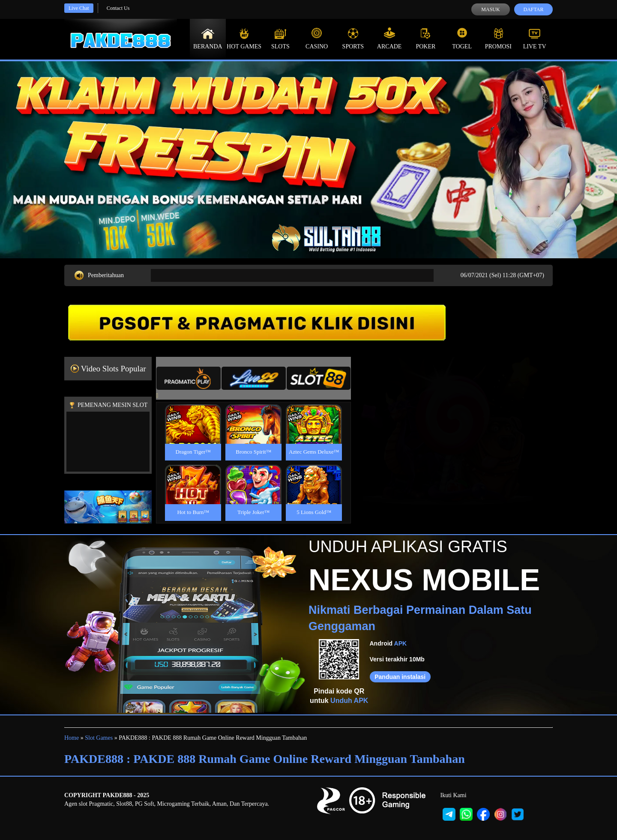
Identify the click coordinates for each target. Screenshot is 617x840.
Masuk (490, 9)
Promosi (498, 39)
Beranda (208, 39)
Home (72, 738)
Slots (280, 39)
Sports (353, 39)
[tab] (189, 378)
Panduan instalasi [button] (400, 677)
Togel (462, 39)
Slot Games (99, 738)
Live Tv (535, 39)
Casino (317, 39)
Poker (425, 39)
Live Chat (79, 8)
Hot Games (244, 39)
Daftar (533, 9)
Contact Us (118, 8)
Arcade (389, 39)
